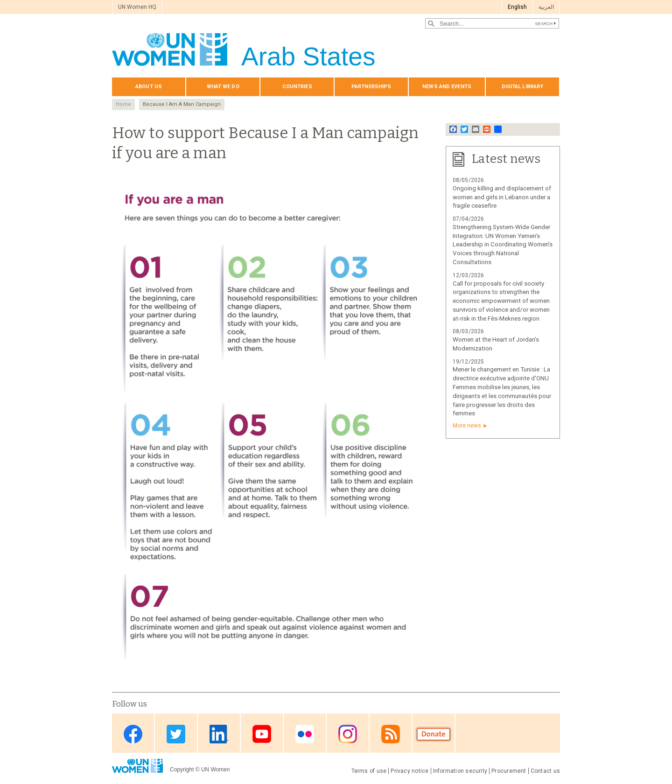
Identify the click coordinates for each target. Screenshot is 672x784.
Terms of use (369, 771)
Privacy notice (409, 771)
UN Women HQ (137, 7)
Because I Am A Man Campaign (182, 104)
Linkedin (219, 734)
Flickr (305, 734)
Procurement (509, 771)
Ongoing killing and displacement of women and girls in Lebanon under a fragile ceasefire (502, 197)
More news (467, 426)
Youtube (262, 734)
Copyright (182, 770)
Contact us (545, 771)
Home (123, 104)
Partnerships (371, 87)
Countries (297, 87)
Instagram (348, 734)
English (517, 7)
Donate (434, 734)
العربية (546, 7)
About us (149, 87)
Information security (460, 771)
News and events (447, 87)
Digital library (523, 87)
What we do (223, 87)
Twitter (176, 734)
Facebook (133, 734)
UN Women (216, 770)
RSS (391, 734)
